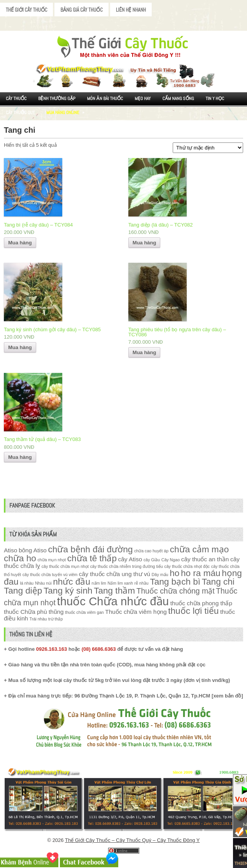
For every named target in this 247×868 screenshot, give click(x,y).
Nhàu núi (43, 583)
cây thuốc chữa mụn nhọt (65, 566)
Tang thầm (114, 591)
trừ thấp (55, 619)
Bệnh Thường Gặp (57, 98)
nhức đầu (72, 582)
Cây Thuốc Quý (20, 112)
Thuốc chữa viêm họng (136, 612)
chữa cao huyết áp (151, 551)
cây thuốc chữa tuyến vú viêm (50, 575)
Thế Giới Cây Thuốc (26, 10)
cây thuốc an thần (205, 559)
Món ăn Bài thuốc (105, 98)
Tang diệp (23, 591)
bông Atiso (33, 550)
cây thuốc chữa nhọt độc (187, 566)
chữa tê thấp (92, 558)
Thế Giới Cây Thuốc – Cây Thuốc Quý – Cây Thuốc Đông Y (132, 840)
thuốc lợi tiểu (193, 611)
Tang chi (218, 582)
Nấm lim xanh (120, 583)
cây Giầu (152, 560)
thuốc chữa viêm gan (84, 612)
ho (174, 573)
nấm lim (99, 583)
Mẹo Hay (143, 98)
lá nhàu (27, 583)
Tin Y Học (215, 98)
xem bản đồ (227, 696)
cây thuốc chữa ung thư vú (115, 574)
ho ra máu (201, 573)
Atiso (11, 550)
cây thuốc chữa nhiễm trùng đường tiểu (127, 566)
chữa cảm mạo (199, 549)
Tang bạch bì (175, 582)
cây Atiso (130, 559)
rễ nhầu (141, 583)
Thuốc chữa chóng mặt (176, 591)
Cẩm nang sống (178, 98)
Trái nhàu (38, 619)
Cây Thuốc (16, 98)
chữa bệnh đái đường (91, 549)
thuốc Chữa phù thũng (34, 612)
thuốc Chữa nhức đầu (113, 601)
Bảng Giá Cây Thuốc (81, 10)
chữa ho (20, 558)
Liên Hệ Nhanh (131, 10)
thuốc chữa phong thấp (201, 603)
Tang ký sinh (68, 591)
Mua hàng (20, 243)
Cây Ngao (171, 560)
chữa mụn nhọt (52, 560)
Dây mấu (160, 575)
